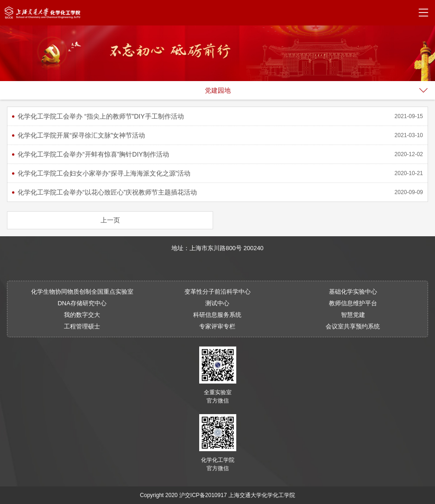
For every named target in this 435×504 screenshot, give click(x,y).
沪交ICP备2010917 (203, 495)
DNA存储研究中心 (82, 303)
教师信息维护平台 (353, 303)
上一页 (110, 220)
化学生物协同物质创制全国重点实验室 (82, 292)
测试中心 (217, 303)
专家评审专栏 (217, 326)
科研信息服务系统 (217, 315)
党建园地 (218, 90)
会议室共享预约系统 (353, 326)
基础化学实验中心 (353, 292)
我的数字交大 (82, 315)
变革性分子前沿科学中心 (217, 292)
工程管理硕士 (82, 326)
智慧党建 (353, 315)
